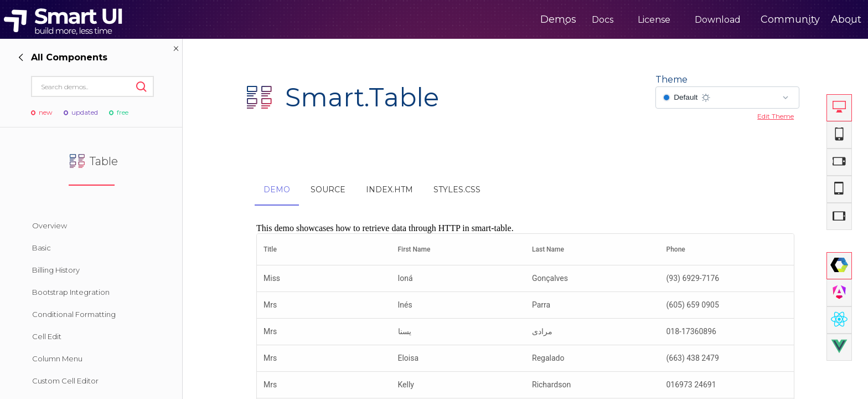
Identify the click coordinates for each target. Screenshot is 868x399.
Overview (50, 226)
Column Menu (57, 359)
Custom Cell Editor (65, 381)
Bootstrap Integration (71, 292)
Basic (42, 248)
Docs (557, 20)
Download (672, 20)
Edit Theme (776, 116)
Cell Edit (47, 336)
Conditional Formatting (74, 314)
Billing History (56, 270)
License (608, 20)
